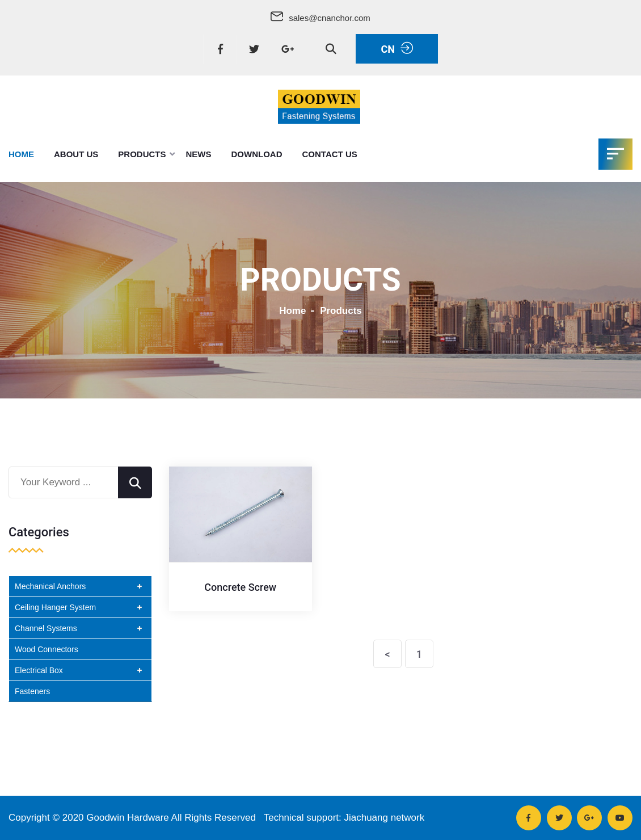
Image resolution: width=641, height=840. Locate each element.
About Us (76, 154)
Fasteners (32, 691)
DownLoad (257, 154)
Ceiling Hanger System (55, 607)
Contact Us (330, 154)
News (199, 154)
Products (142, 154)
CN (397, 49)
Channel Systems (46, 628)
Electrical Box (39, 670)
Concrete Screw (240, 587)
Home (21, 154)
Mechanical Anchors (50, 586)
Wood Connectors (47, 649)
